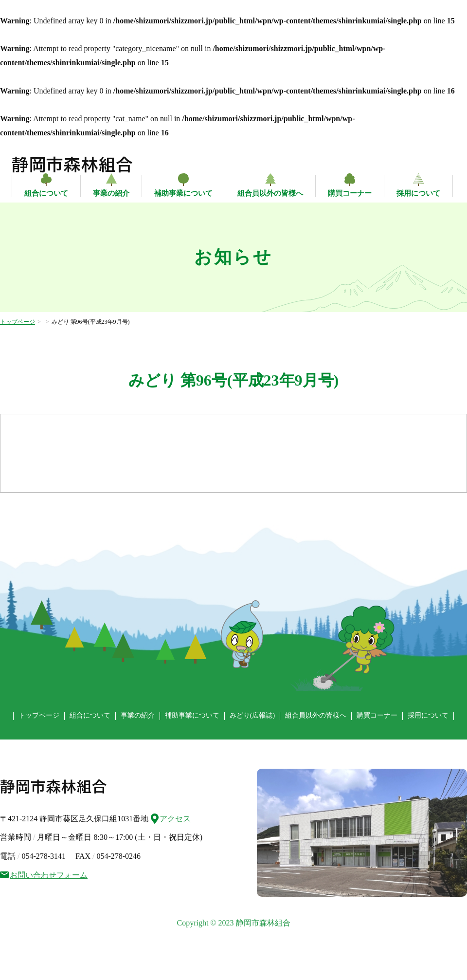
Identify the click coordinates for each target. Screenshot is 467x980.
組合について (46, 193)
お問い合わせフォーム (44, 875)
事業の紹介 (111, 193)
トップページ (18, 322)
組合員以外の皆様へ (270, 193)
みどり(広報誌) (252, 715)
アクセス (171, 817)
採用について (418, 193)
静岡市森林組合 (72, 165)
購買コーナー (350, 193)
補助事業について (183, 193)
